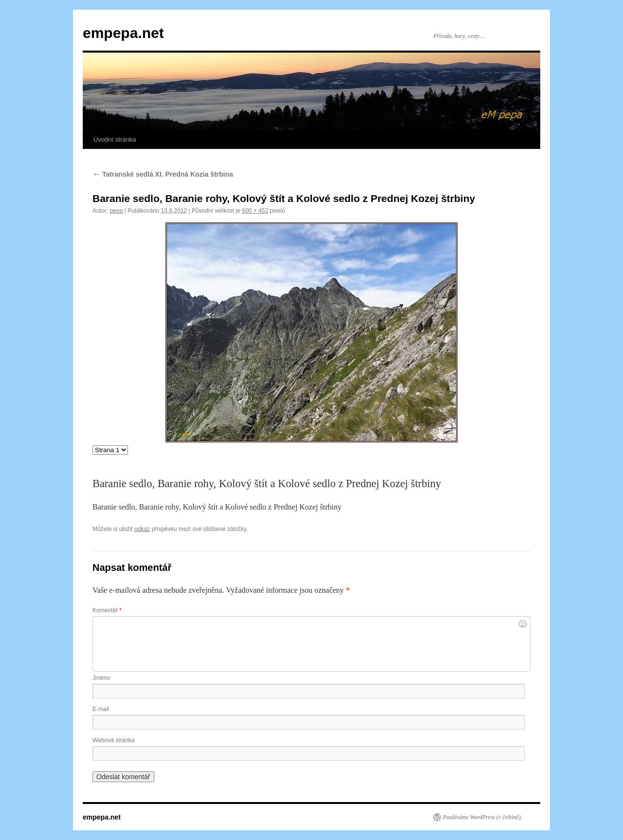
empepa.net (123, 33)
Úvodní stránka (115, 139)
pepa (116, 211)
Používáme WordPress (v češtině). (483, 817)
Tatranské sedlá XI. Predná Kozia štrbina (163, 174)
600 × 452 (255, 211)
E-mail (101, 709)
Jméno (101, 678)
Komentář (107, 610)
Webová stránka (114, 740)
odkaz (142, 529)
